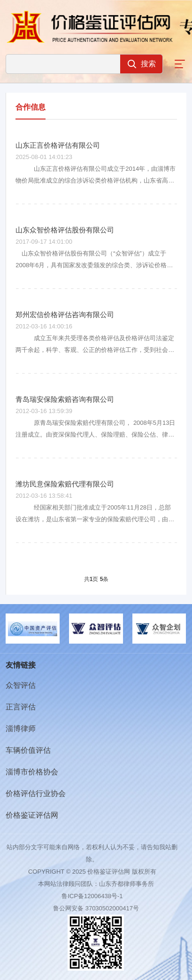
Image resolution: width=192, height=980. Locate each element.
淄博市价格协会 (32, 772)
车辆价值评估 (28, 750)
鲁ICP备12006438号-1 (92, 896)
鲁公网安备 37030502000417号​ (96, 908)
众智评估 (21, 685)
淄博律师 (21, 729)
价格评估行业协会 (36, 793)
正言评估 (21, 707)
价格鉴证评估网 (32, 815)
